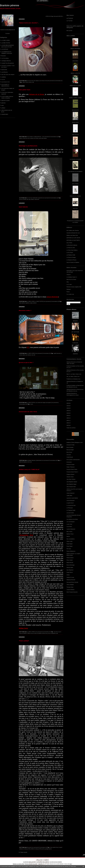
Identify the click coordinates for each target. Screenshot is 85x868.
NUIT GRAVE (75, 184)
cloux (51, 847)
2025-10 (68, 423)
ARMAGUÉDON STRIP (75, 85)
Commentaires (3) (54, 198)
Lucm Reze (69, 527)
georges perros (48, 849)
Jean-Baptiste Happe (71, 484)
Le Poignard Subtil (71, 510)
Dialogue (69, 289)
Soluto (68, 575)
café (33, 82)
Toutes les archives (71, 428)
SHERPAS (75, 354)
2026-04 (68, 408)
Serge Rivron (70, 572)
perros (43, 849)
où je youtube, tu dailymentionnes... (35, 137)
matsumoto (37, 199)
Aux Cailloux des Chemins (73, 230)
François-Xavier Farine (72, 469)
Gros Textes (69, 243)
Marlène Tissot (70, 534)
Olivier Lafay (69, 541)
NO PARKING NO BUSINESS (75, 171)
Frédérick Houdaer (71, 366)
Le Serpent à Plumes (71, 260)
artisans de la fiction (34, 138)
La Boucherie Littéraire (72, 245)
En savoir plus (73, 866)
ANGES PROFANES (75, 49)
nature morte (25, 82)
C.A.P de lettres (5, 58)
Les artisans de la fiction (72, 519)
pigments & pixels (5, 100)
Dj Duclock (69, 462)
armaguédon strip (54, 633)
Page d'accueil (54, 16)
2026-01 (68, 415)
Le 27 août (69, 284)
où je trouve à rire (5, 82)
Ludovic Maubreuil (71, 529)
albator (32, 199)
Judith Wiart (69, 495)
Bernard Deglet (70, 450)
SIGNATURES (5, 114)
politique (3, 108)
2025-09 (68, 425)
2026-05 (68, 406)
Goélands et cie (77, 379)
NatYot (68, 536)
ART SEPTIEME (75, 332)
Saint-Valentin (23, 207)
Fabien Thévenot (71, 467)
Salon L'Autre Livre (77, 374)
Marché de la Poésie (71, 279)
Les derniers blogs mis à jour (29, 862)
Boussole (3, 56)
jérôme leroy (45, 633)
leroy (49, 633)
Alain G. (68, 374)
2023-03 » (61, 16)
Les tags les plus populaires (56, 862)
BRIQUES (75, 321)
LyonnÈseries (5, 72)
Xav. (68, 376)
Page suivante (24, 852)
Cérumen (69, 455)
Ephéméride (4, 70)
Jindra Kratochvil (70, 493)
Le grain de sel (70, 503)
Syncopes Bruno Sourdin (72, 582)
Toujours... (69, 275)
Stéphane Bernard (71, 362)
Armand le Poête (71, 445)
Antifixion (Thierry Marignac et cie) (75, 442)
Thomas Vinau (70, 587)
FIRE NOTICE (75, 135)
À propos (8, 33)
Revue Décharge (71, 565)
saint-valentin (22, 303)
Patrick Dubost (70, 558)
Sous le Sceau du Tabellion (73, 262)
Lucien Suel (69, 524)
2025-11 (68, 420)
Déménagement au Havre (73, 395)
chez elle (33, 355)
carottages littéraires (6, 61)
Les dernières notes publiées (43, 862)
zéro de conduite (23, 199)
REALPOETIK (70, 563)
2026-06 (68, 403)
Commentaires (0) (59, 81)
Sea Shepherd (70, 570)
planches (3, 103)
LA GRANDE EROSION (75, 159)
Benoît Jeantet (70, 447)
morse (32, 404)
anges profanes (33, 303)
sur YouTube (70, 21)
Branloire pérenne (10, 5)
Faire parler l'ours (25, 90)
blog (71, 864)
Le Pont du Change (71, 257)
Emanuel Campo (71, 464)
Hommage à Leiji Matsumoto (28, 146)
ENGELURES (75, 122)
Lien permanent (51, 81)
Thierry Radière (70, 585)
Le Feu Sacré (70, 252)
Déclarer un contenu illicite (19, 864)
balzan (21, 138)
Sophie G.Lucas (70, 577)
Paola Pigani (70, 544)
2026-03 (68, 411)
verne (28, 462)
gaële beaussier (57, 353)
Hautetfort (46, 860)
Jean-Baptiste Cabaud (72, 482)
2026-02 (68, 413)
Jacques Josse (70, 477)
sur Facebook (70, 18)
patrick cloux (56, 847)
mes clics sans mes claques (8, 74)
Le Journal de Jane (71, 505)
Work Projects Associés (72, 592)
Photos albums (71, 309)
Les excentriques (71, 522)
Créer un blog (39, 860)
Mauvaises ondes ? (25, 310)
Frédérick (69, 379)
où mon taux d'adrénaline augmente (35, 198)
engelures (27, 303)
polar (3, 105)
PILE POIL (75, 208)
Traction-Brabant (70, 590)
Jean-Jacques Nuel (71, 487)
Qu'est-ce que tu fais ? (26, 362)
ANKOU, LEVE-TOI (75, 73)
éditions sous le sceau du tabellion (35, 633)
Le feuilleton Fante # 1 (72, 277)
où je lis (3, 79)
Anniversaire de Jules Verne (28, 412)
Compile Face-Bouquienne (8, 63)
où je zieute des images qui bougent (43, 403)
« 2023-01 (48, 16)
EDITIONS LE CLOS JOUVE (73, 238)
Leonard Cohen (70, 513)
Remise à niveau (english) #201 (74, 287)
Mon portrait (69, 31)
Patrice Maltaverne (71, 551)
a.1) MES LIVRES (6, 40)
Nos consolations (71, 539)
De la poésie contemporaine (73, 460)
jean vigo (29, 199)
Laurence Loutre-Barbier (72, 498)
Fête (68, 282)
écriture (30, 82)
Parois (68, 292)
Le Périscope (70, 508)
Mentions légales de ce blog (31, 864)
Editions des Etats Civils (72, 235)
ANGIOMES (75, 61)
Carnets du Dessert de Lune (73, 233)
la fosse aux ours (26, 138)
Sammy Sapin (70, 567)
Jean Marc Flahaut (71, 479)
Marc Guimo (69, 531)
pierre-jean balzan (43, 138)
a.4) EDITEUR (5, 49)
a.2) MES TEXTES (6, 43)
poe (31, 462)
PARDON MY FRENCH (75, 196)
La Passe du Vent (71, 248)
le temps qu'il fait (27, 849)
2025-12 (68, 418)
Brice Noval (69, 452)
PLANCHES (75, 343)
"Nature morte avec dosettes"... (29, 23)
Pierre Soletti (70, 560)
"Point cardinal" (24, 641)
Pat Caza (69, 549)
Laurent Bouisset (71, 500)
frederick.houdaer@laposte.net (8, 30)
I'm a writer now (70, 294)
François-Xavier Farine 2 (72, 472)
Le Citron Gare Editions (72, 250)
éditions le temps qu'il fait (36, 849)
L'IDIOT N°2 (75, 147)
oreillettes (4, 77)
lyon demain (28, 355)
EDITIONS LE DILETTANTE (73, 240)
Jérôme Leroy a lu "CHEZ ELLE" (29, 469)
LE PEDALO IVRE (71, 255)
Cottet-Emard (70, 457)
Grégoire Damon (70, 474)
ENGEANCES (75, 110)
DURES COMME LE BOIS (75, 98)
